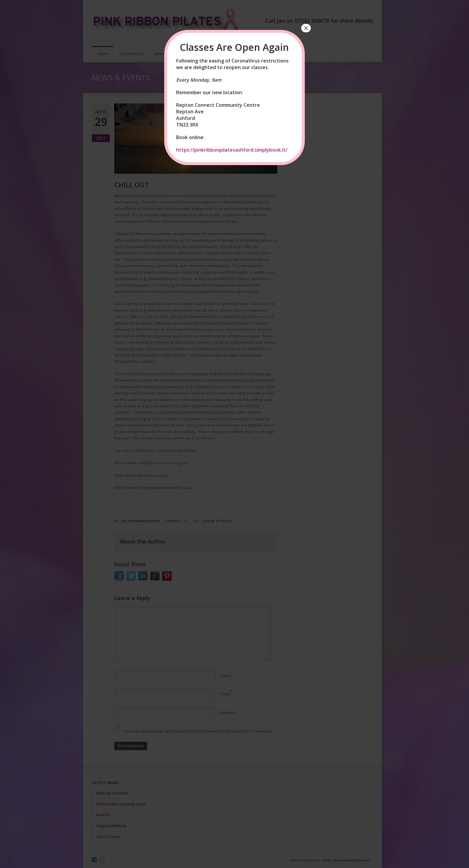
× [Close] (306, 28)
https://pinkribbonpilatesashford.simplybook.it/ (232, 150)
